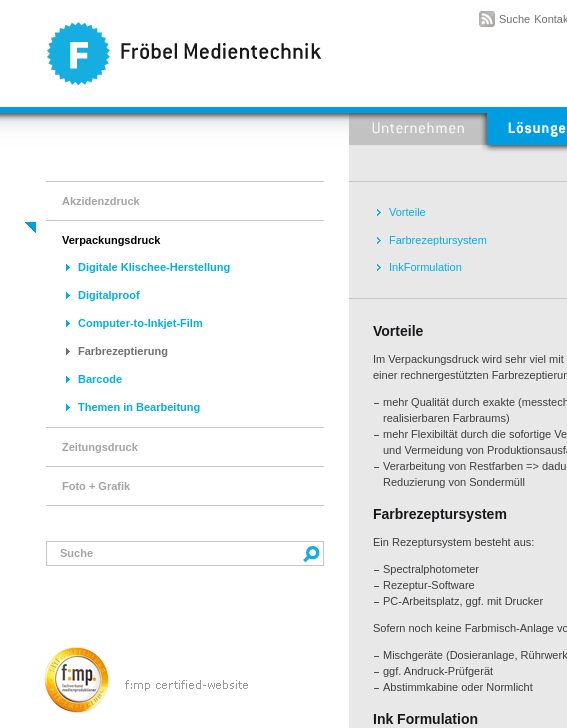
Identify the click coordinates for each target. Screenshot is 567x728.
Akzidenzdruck (101, 201)
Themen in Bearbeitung (139, 407)
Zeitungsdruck (100, 447)
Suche (514, 19)
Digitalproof (109, 295)
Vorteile (407, 212)
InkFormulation (425, 267)
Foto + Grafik (96, 486)
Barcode (100, 379)
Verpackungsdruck (111, 240)
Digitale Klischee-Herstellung (154, 267)
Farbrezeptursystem (438, 240)
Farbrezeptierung (123, 351)
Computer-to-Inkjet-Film (140, 323)
